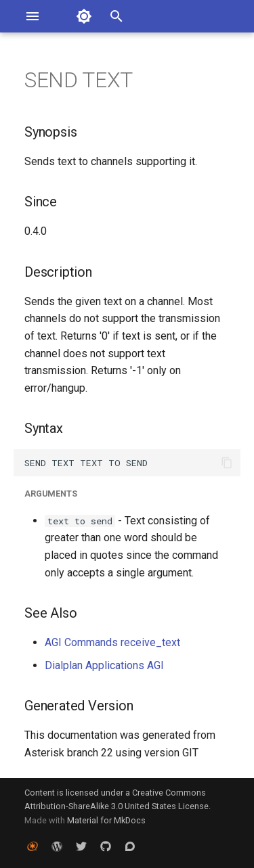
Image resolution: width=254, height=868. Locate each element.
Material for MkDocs (106, 820)
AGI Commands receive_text (112, 642)
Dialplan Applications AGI (104, 665)
